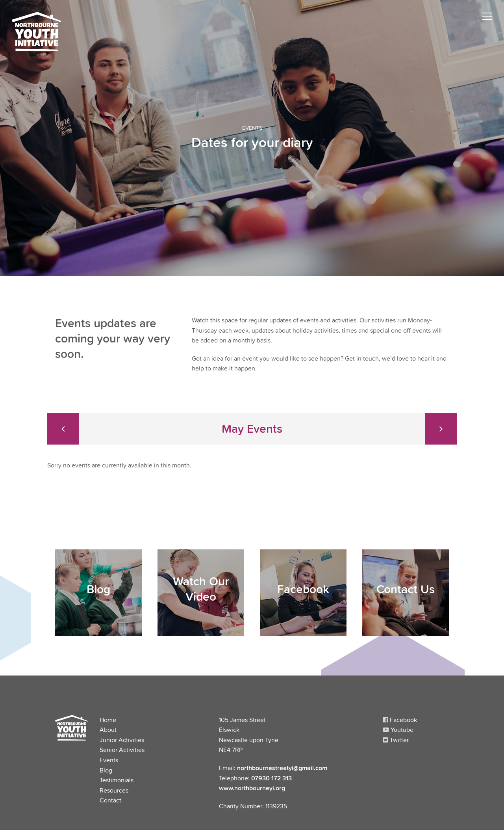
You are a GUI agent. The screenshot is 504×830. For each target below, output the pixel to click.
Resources (114, 790)
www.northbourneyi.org (252, 788)
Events (109, 760)
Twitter (396, 740)
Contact (110, 800)
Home (108, 720)
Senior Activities (122, 750)
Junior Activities (122, 740)
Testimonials (117, 780)
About (108, 730)
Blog (106, 770)
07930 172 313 (271, 778)
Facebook (400, 720)
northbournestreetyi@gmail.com (282, 768)
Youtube (398, 730)
